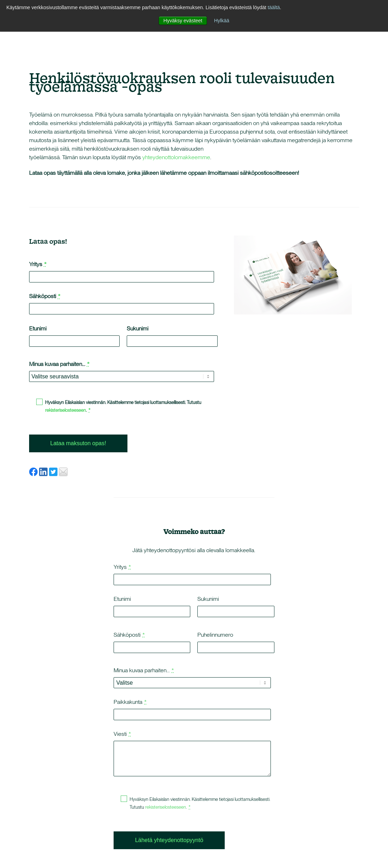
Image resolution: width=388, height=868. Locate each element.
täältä (274, 7)
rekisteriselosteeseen (65, 410)
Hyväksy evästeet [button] (183, 21)
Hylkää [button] (222, 21)
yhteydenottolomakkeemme (176, 157)
